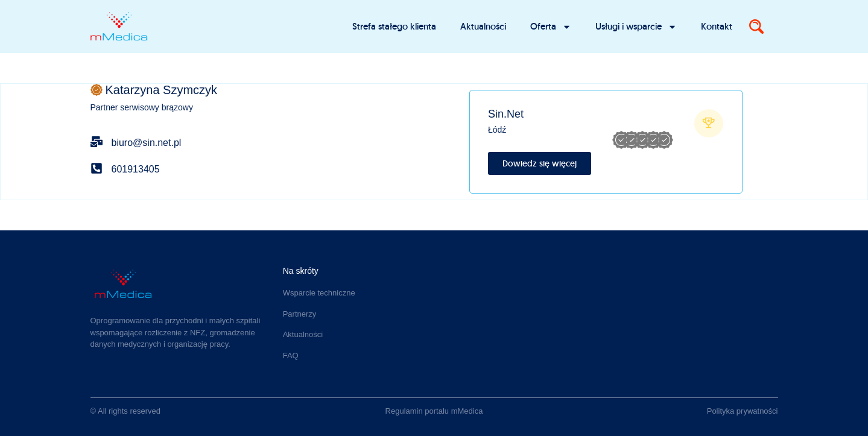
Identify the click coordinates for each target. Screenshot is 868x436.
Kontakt (717, 26)
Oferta (551, 27)
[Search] (756, 27)
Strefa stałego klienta (394, 26)
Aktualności (483, 26)
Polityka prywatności (743, 411)
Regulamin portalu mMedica (434, 411)
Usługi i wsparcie (636, 27)
